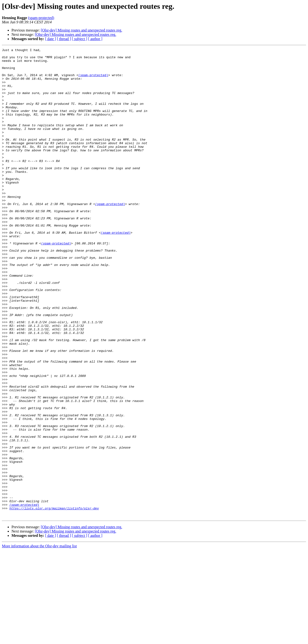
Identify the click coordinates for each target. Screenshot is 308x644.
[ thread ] (64, 39)
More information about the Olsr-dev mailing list (39, 640)
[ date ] (51, 39)
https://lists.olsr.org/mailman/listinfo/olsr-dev (54, 601)
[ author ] (95, 39)
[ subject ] (80, 39)
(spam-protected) (41, 18)
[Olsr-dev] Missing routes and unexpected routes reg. (81, 30)
